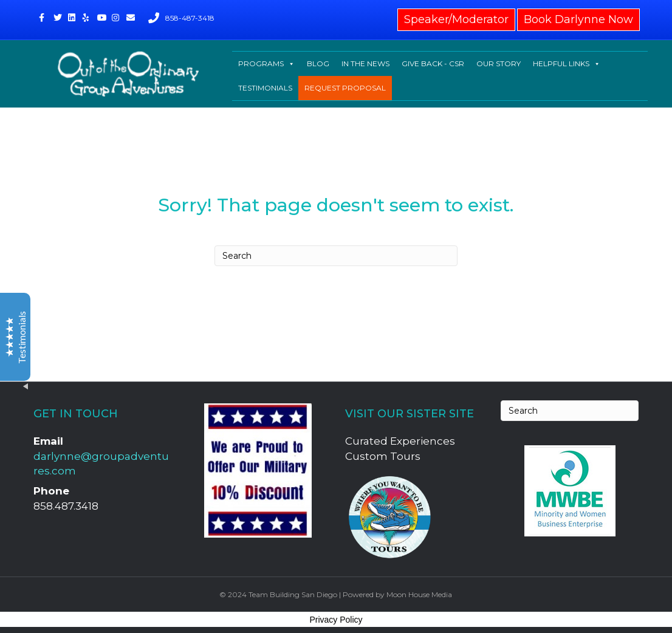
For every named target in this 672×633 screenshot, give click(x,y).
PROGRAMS (266, 64)
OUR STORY (499, 63)
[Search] (336, 256)
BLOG (318, 63)
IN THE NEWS (365, 63)
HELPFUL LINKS (567, 64)
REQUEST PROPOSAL (345, 88)
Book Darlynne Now (578, 19)
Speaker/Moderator (456, 19)
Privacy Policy (336, 620)
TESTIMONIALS (265, 88)
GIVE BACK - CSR (433, 63)
